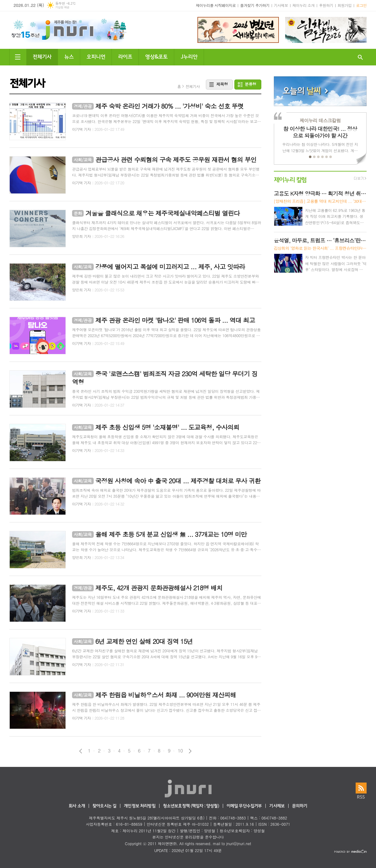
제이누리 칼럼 (290, 179)
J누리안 (189, 56)
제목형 (222, 84)
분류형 (251, 84)
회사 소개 (77, 806)
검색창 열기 (360, 57)
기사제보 (281, 5)
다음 (190, 751)
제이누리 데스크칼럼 (320, 120)
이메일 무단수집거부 (244, 806)
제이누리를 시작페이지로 (216, 5)
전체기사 (42, 56)
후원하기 (326, 5)
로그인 (361, 5)
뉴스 (69, 56)
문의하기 (300, 806)
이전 (81, 751)
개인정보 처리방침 (139, 806)
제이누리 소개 (303, 5)
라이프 (125, 56)
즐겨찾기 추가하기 (255, 5)
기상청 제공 (62, 7)
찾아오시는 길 (104, 806)
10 (180, 751)
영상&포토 (156, 56)
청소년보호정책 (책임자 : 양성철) (191, 806)
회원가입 (345, 5)
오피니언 (96, 56)
